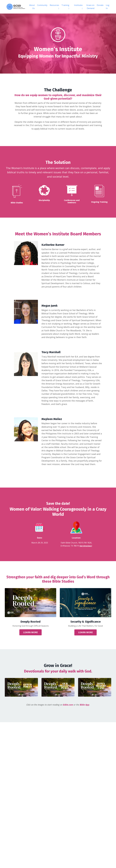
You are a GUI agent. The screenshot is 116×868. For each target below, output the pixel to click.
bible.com (68, 715)
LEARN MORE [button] (31, 643)
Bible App (85, 715)
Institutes (78, 7)
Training (65, 7)
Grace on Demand (90, 7)
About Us (32, 7)
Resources (54, 7)
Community (42, 5)
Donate (100, 5)
